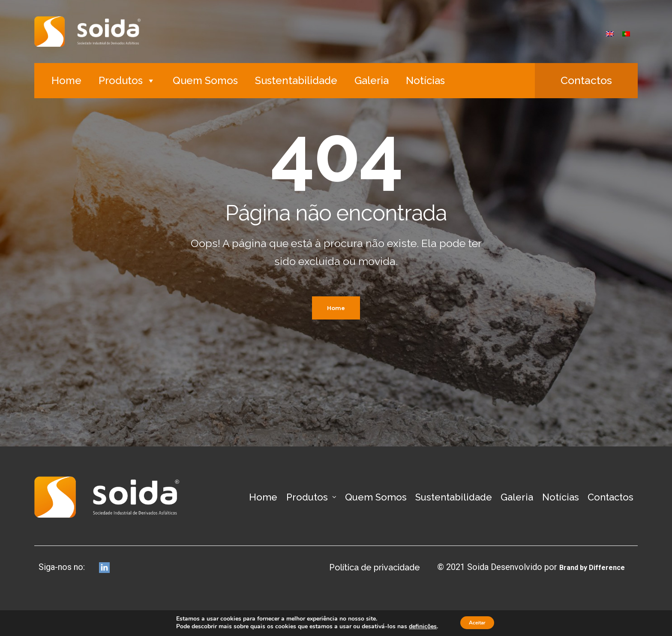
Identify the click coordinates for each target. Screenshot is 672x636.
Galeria (372, 80)
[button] (586, 81)
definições (417, 627)
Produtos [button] (127, 80)
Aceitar (477, 622)
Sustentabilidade (296, 80)
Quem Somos (205, 80)
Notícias (425, 80)
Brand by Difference (586, 567)
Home (66, 80)
